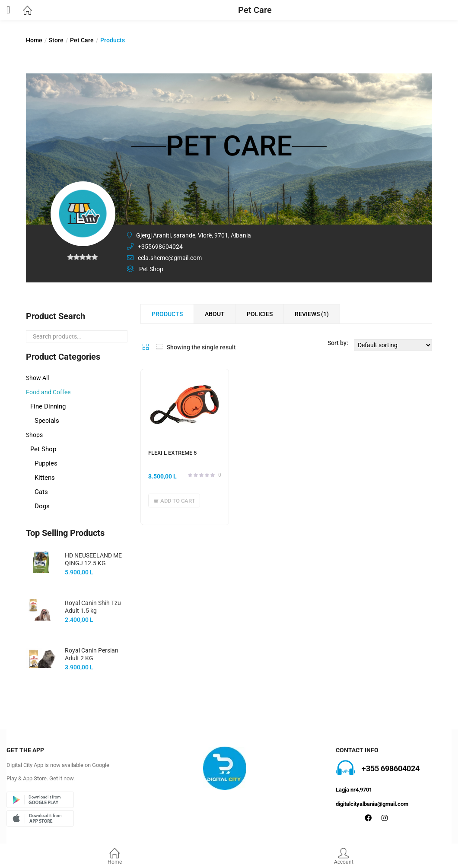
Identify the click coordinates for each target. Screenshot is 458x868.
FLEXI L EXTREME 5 (172, 453)
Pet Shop (43, 449)
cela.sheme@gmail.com (170, 258)
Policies (260, 314)
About (215, 314)
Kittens (45, 478)
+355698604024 (160, 247)
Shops (34, 435)
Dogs (42, 506)
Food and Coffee (48, 392)
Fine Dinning (48, 406)
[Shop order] (393, 345)
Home (114, 857)
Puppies (46, 463)
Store (56, 40)
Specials (47, 421)
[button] (174, 501)
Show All (37, 378)
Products (167, 314)
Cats (41, 492)
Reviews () (312, 314)
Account (343, 857)
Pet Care (82, 40)
